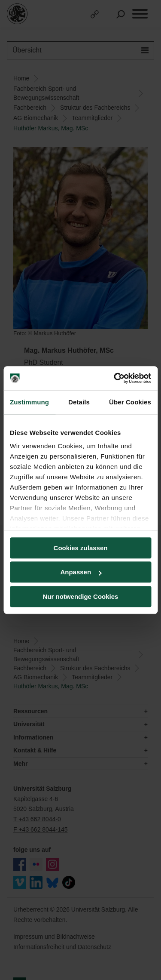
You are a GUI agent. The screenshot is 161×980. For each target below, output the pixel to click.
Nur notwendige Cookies (81, 596)
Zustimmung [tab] (29, 402)
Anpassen (81, 572)
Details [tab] (79, 402)
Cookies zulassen (81, 548)
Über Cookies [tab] (130, 402)
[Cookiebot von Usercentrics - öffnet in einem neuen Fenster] (115, 378)
